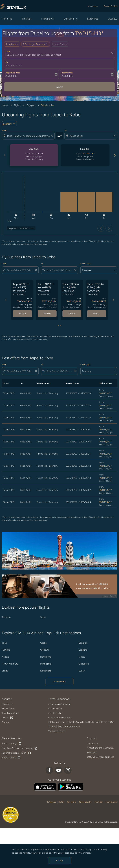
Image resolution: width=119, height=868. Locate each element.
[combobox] (29, 136)
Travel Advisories (10, 713)
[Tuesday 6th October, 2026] (104, 202)
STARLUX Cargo (12, 743)
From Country (111, 802)
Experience (93, 19)
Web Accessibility (57, 731)
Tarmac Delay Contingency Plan (64, 726)
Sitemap (6, 722)
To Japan (31, 105)
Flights (17, 105)
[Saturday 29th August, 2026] (69, 202)
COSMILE (113, 19)
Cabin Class (85, 264)
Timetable (27, 19)
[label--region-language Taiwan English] (110, 6)
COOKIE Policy (55, 713)
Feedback (92, 752)
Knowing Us (8, 704)
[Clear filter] (36, 270)
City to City (72, 802)
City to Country (85, 802)
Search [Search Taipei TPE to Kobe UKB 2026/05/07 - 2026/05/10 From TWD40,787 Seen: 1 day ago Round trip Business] (22, 313)
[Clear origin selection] (52, 136)
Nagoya (6, 657)
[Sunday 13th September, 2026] (86, 202)
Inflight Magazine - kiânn (16, 753)
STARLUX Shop (11, 758)
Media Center (9, 708)
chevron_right (109, 228)
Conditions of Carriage (59, 704)
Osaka (43, 643)
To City (62, 802)
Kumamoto (46, 671)
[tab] (58, 326)
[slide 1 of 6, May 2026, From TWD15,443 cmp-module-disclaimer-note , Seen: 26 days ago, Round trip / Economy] (34, 155)
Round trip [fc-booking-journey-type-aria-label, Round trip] (11, 44)
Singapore (84, 664)
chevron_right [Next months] (115, 155)
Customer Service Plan (60, 717)
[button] (36, 44)
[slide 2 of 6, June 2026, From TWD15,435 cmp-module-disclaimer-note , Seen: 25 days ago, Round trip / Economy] (85, 155)
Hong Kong (46, 657)
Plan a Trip (7, 19)
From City (99, 802)
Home (5, 105)
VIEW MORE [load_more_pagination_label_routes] (60, 681)
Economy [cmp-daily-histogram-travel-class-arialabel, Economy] (8, 124)
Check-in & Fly (71, 19)
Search (59, 87)
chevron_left (101, 228)
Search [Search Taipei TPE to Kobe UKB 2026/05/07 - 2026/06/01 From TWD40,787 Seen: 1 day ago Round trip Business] (97, 313)
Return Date (67, 73)
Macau (82, 657)
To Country (51, 802)
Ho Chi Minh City (10, 664)
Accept (60, 860)
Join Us (7, 718)
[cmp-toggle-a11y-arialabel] (59, 136)
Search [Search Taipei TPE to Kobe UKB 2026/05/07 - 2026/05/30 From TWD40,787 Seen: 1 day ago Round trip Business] (72, 313)
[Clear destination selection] (115, 136)
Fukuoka (6, 650)
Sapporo (83, 650)
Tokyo (5, 643)
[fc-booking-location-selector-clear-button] (113, 53)
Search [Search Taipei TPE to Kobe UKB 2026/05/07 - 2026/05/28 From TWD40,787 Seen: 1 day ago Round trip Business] (47, 313)
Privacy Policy (84, 853)
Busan (82, 671)
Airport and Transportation (100, 748)
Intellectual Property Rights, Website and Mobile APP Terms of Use (81, 722)
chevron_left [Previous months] (4, 155)
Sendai (5, 671)
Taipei (43, 617)
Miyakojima (46, 664)
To (7, 62)
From (8, 52)
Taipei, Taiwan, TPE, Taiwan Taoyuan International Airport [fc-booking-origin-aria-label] (33, 55)
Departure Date (13, 73)
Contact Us (93, 743)
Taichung (6, 617)
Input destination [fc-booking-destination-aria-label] (14, 65)
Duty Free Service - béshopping (20, 748)
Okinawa (45, 650)
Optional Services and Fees (101, 757)
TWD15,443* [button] (90, 33)
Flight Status (47, 19)
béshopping (93, 6)
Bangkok (83, 643)
